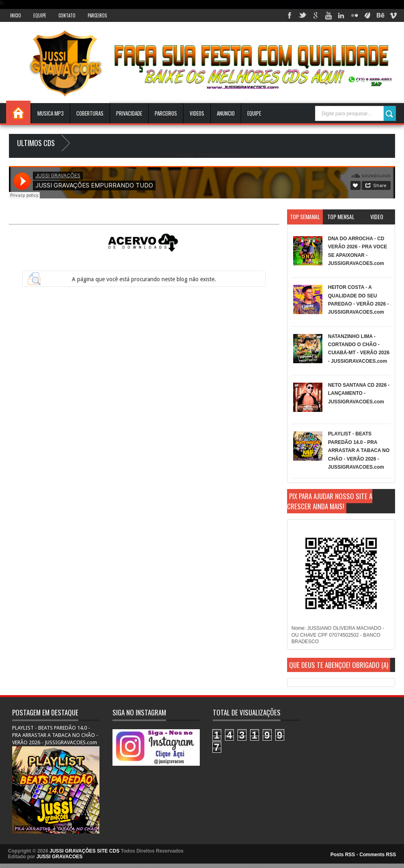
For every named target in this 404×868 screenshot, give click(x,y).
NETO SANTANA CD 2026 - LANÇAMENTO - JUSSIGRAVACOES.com (359, 393)
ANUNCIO (226, 113)
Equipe (40, 15)
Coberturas (90, 113)
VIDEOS (197, 113)
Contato (67, 15)
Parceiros (97, 15)
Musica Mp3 (51, 113)
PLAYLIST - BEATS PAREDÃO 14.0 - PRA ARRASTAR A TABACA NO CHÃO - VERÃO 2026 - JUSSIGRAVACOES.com (359, 450)
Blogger (233, 155)
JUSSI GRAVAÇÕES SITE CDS (84, 851)
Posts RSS (343, 855)
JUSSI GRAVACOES (60, 857)
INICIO (16, 15)
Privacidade (129, 113)
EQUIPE (254, 113)
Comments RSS (378, 855)
